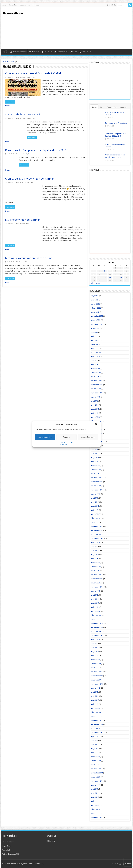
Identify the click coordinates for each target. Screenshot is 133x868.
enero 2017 (95, 522)
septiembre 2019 (97, 393)
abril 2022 (94, 300)
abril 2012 (94, 753)
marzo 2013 (95, 708)
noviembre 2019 (97, 385)
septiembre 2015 (97, 587)
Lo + (102, 107)
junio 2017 (95, 502)
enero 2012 (95, 765)
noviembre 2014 (97, 627)
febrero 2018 (96, 470)
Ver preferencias (88, 437)
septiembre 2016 (97, 538)
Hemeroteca (13, 5)
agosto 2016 (95, 542)
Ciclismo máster (10, 864)
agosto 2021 (95, 328)
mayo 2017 (95, 506)
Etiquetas (123, 107)
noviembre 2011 (97, 773)
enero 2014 (95, 668)
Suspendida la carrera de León (23, 114)
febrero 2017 (96, 518)
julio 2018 (94, 449)
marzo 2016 (95, 563)
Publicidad (6, 850)
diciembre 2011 (97, 769)
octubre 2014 (96, 631)
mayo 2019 (95, 409)
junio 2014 (95, 648)
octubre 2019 (96, 389)
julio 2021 (94, 332)
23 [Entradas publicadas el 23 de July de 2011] (121, 277)
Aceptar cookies (45, 437)
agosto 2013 (95, 688)
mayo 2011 (95, 797)
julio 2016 (94, 546)
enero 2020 (95, 377)
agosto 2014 (95, 639)
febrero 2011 (96, 809)
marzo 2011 (95, 805)
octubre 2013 (96, 680)
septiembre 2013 (97, 684)
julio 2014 (94, 644)
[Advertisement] (83, 28)
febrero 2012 (96, 761)
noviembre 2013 (97, 676)
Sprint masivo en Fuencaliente (116, 123)
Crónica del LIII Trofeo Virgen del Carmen (30, 179)
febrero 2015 (96, 615)
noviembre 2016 (97, 530)
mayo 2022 (95, 296)
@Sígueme (51, 836)
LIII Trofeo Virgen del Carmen (23, 220)
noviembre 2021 (97, 316)
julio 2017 (94, 498)
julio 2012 (94, 741)
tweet (7, 106)
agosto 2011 (95, 785)
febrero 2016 (96, 567)
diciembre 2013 (97, 672)
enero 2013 (95, 716)
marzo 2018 (95, 466)
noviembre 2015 (97, 579)
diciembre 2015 (97, 575)
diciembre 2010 (97, 817)
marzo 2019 (95, 417)
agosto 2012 (95, 736)
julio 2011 (94, 789)
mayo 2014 (95, 652)
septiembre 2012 (97, 732)
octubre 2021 (96, 320)
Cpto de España (18, 52)
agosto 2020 (95, 356)
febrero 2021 (96, 344)
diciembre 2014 (97, 623)
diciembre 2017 (97, 478)
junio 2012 (95, 745)
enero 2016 (95, 571)
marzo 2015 (95, 611)
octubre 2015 (96, 583)
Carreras (20, 183)
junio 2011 (95, 793)
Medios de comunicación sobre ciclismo (29, 258)
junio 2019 (95, 405)
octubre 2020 (96, 352)
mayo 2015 (95, 603)
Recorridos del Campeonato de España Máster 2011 (36, 150)
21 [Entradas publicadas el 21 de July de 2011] (110, 277)
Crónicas (46, 52)
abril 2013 (94, 704)
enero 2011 (95, 813)
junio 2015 (95, 599)
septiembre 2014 (97, 635)
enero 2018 (95, 474)
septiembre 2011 (97, 781)
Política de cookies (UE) (11, 854)
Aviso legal (64, 444)
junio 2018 (95, 453)
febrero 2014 (96, 664)
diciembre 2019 (97, 381)
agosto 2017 (95, 494)
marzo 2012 (95, 757)
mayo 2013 (95, 700)
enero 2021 (95, 348)
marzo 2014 (95, 660)
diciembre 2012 (97, 720)
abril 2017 (94, 510)
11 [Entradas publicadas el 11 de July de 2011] (94, 274)
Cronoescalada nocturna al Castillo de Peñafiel (33, 73)
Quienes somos (8, 842)
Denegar (66, 437)
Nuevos (94, 107)
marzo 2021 (95, 340)
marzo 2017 (95, 514)
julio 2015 (94, 595)
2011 (12, 62)
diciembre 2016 (97, 526)
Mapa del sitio (25, 5)
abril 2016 (94, 559)
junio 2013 (95, 696)
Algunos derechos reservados (32, 864)
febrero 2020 (96, 373)
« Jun (93, 283)
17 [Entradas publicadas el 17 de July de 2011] (126, 274)
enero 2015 (95, 619)
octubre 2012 (96, 728)
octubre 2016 (96, 534)
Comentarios (112, 107)
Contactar (36, 5)
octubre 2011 (96, 777)
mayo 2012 (95, 749)
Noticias (33, 52)
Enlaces (73, 52)
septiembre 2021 (97, 324)
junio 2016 (95, 551)
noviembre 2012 (97, 724)
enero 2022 (95, 312)
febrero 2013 (96, 712)
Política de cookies (67, 442)
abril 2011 (94, 801)
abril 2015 (94, 607)
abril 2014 (94, 656)
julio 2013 (94, 692)
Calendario (60, 52)
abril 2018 (94, 462)
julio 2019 (94, 401)
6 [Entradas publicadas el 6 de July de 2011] (104, 271)
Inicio (4, 5)
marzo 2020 (95, 369)
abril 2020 (94, 365)
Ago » (98, 283)
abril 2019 (94, 413)
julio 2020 (94, 361)
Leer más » (10, 102)
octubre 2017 (96, 486)
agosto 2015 (95, 591)
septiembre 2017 (97, 490)
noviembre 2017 (97, 482)
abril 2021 (94, 336)
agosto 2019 (95, 397)
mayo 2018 (95, 458)
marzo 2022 (95, 304)
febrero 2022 (96, 308)
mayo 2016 (95, 555)
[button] (97, 424)
